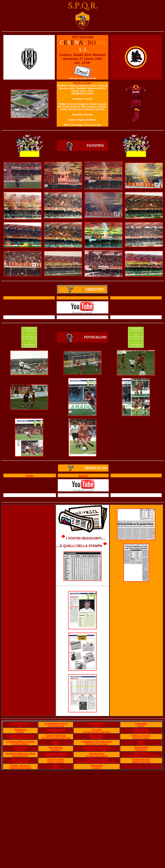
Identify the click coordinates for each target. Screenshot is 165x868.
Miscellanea (56, 747)
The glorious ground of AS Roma (56, 738)
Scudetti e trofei (56, 730)
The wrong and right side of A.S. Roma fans (97, 762)
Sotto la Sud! (141, 753)
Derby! (56, 741)
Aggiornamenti (97, 724)
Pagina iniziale (20, 724)
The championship (56, 726)
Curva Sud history (20, 756)
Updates (97, 726)
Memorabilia (97, 736)
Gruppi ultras (97, 753)
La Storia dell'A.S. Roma (20, 741)
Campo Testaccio (56, 736)
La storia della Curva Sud (20, 753)
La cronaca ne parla (97, 759)
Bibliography (141, 750)
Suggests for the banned (20, 768)
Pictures (141, 726)
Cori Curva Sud (20, 759)
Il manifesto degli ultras (97, 747)
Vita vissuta (20, 747)
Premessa (20, 730)
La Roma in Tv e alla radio (97, 741)
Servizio (83, 476)
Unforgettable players (20, 738)
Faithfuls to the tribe (141, 762)
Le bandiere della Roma (20, 736)
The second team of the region (97, 732)
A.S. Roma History (20, 744)
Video (141, 741)
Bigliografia (141, 747)
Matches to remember (56, 756)
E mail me (97, 768)
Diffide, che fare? (20, 765)
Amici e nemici (56, 759)
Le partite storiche (56, 753)
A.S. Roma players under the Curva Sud (141, 756)
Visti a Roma (141, 730)
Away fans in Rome (141, 732)
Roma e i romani (141, 736)
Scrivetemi (97, 765)
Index (20, 726)
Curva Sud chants (20, 762)
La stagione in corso (56, 724)
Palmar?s (56, 732)
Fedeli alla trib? (141, 759)
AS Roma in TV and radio (97, 744)
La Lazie (97, 730)
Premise (20, 732)
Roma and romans (141, 738)
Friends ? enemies (56, 762)
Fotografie (141, 724)
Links (56, 765)
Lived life (20, 750)
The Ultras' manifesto (97, 750)
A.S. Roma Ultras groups (97, 756)
